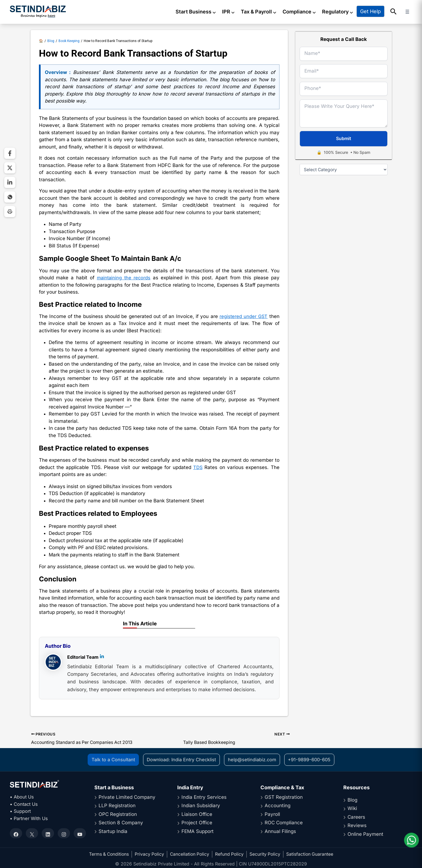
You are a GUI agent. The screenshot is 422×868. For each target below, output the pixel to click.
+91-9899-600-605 (312, 759)
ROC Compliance (284, 822)
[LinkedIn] (102, 656)
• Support (21, 811)
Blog (51, 40)
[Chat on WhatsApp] (411, 839)
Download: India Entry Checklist (180, 759)
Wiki (352, 808)
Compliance (305, 11)
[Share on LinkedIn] (10, 182)
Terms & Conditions (107, 854)
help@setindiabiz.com (253, 759)
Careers (356, 817)
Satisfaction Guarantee (312, 854)
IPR (234, 11)
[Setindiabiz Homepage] (38, 11)
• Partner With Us (30, 818)
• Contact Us (25, 804)
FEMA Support (198, 831)
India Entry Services (204, 797)
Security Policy (266, 854)
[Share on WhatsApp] (10, 197)
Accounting (278, 805)
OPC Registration (118, 814)
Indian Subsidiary (201, 805)
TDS (198, 467)
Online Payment (365, 834)
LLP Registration (117, 805)
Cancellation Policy (190, 854)
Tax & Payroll (264, 11)
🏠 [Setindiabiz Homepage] (41, 40)
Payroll (272, 814)
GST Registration (284, 797)
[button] (399, 11)
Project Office (197, 822)
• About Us (22, 797)
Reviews (357, 825)
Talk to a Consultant (110, 759)
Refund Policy (230, 854)
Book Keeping (69, 40)
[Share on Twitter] (10, 168)
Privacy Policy (149, 854)
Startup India (113, 831)
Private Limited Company (127, 797)
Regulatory (343, 11)
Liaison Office (197, 814)
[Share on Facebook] (10, 153)
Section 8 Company (121, 822)
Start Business (202, 11)
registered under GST (243, 315)
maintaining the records (124, 277)
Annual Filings (280, 831)
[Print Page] (10, 212)
